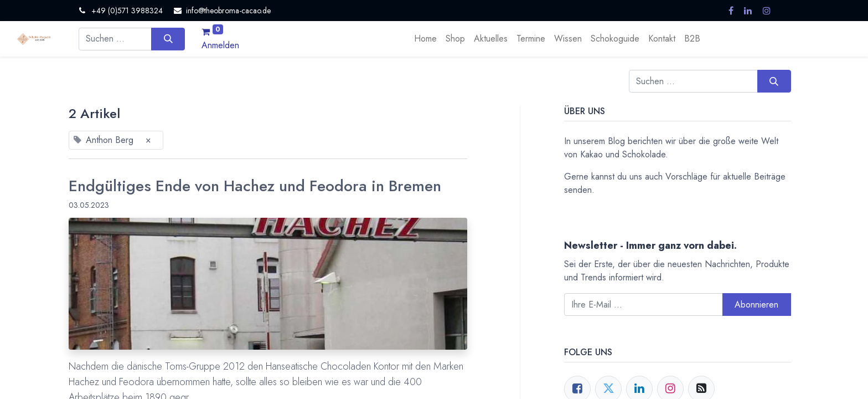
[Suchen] (168, 39)
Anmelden (220, 45)
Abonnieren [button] (756, 305)
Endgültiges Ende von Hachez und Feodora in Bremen (255, 186)
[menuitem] (425, 39)
